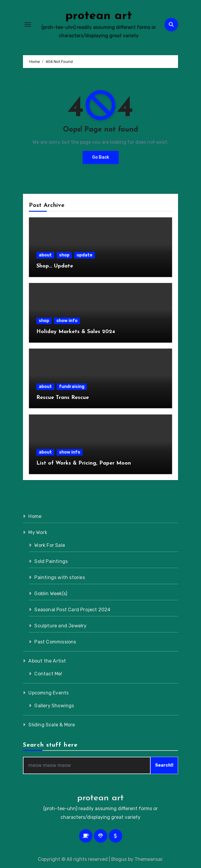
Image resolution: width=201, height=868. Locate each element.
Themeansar (148, 859)
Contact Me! (48, 674)
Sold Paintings (51, 561)
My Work (38, 532)
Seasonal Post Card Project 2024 (72, 610)
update (85, 255)
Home (35, 516)
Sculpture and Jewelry (60, 626)
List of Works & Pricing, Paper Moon (84, 463)
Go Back (101, 157)
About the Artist (47, 661)
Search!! (164, 765)
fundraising (72, 387)
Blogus (119, 859)
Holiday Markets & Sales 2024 (76, 332)
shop (64, 255)
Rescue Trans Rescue (63, 398)
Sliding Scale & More (52, 725)
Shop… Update (55, 266)
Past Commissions (55, 642)
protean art (99, 16)
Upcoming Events (48, 693)
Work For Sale (50, 545)
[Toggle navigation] (28, 24)
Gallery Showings (54, 706)
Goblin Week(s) (51, 594)
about (45, 255)
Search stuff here (50, 745)
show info (67, 321)
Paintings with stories (59, 577)
